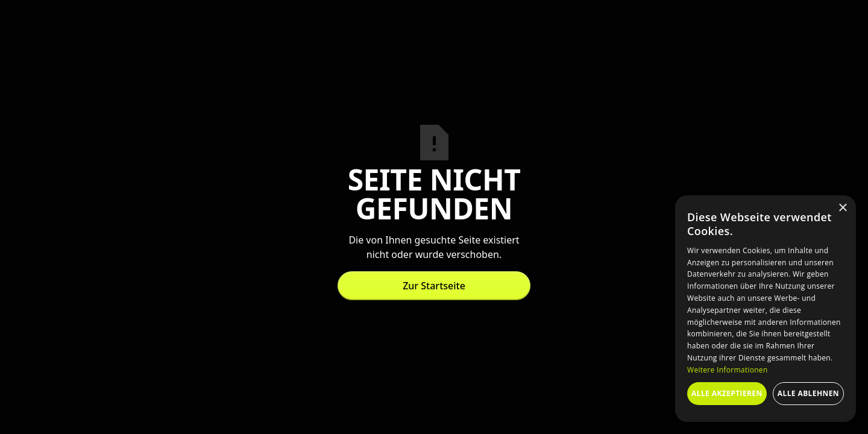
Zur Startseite (434, 286)
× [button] (842, 208)
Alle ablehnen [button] (808, 393)
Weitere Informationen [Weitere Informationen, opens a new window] (728, 370)
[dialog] (766, 309)
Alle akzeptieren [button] (727, 393)
